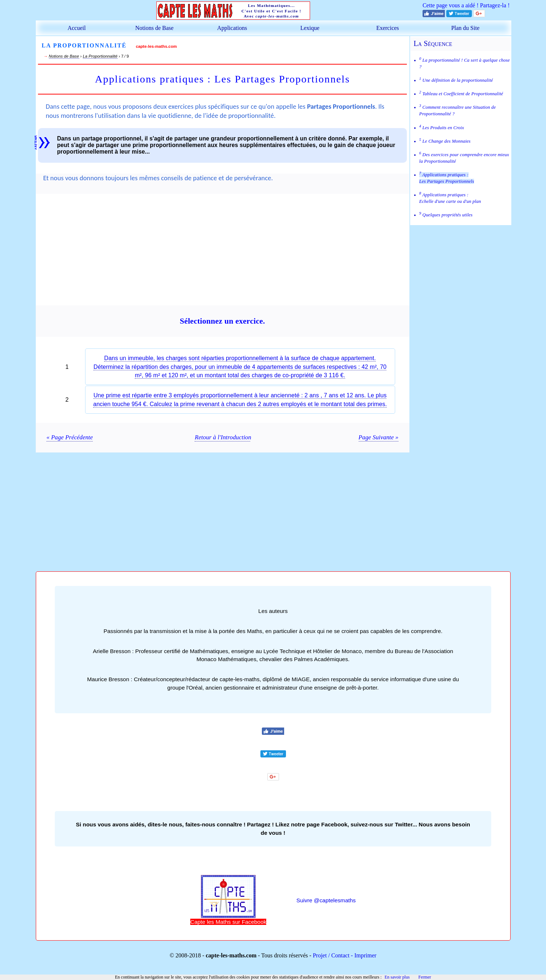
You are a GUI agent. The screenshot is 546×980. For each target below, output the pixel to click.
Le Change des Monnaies (445, 141)
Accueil (77, 28)
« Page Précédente (70, 437)
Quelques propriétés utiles (446, 215)
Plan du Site (465, 28)
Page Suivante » (379, 437)
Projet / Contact (331, 955)
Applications (232, 28)
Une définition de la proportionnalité (456, 80)
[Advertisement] (222, 254)
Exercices (387, 28)
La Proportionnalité (100, 56)
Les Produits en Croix (442, 128)
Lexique (310, 28)
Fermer (425, 977)
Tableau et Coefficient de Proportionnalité (461, 94)
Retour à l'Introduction (222, 437)
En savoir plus (397, 977)
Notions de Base (154, 28)
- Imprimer (363, 955)
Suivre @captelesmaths (326, 900)
